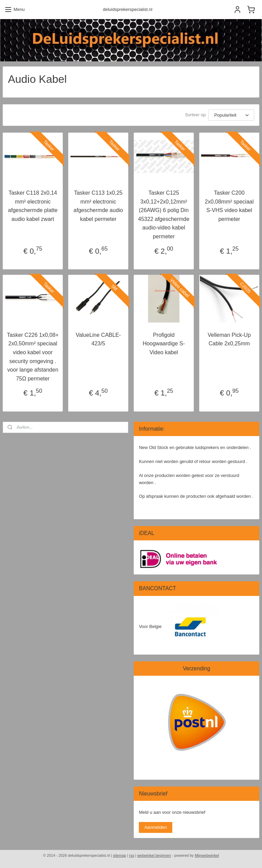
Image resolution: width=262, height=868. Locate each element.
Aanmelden (156, 827)
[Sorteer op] (231, 115)
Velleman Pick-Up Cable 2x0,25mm (229, 339)
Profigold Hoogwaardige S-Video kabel (164, 344)
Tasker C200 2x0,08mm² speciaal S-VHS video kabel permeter (229, 206)
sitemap (120, 855)
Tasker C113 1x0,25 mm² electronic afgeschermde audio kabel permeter (98, 206)
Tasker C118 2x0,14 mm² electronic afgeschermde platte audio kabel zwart (33, 206)
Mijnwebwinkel (207, 855)
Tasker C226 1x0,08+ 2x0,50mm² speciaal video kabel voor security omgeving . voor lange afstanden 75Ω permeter (33, 357)
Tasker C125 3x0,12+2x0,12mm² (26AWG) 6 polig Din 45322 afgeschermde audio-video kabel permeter (164, 215)
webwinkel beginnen (154, 855)
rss (132, 855)
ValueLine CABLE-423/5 (98, 339)
